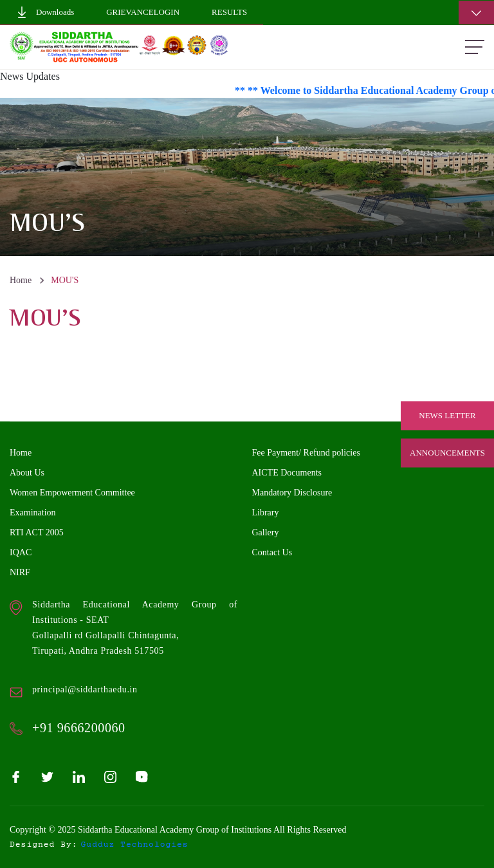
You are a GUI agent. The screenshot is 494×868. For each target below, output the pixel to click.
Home (21, 280)
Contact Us (272, 552)
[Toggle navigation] (476, 13)
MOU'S (65, 280)
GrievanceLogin (143, 12)
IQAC (21, 552)
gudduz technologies (135, 845)
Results (229, 12)
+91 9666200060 (79, 728)
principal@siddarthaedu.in (85, 689)
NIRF (20, 572)
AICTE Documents (287, 473)
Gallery (266, 532)
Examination (33, 512)
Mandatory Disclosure (292, 493)
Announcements (447, 453)
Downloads (45, 12)
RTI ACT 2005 (37, 532)
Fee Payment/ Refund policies (306, 453)
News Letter (447, 415)
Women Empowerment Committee (72, 493)
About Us (27, 473)
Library (266, 512)
